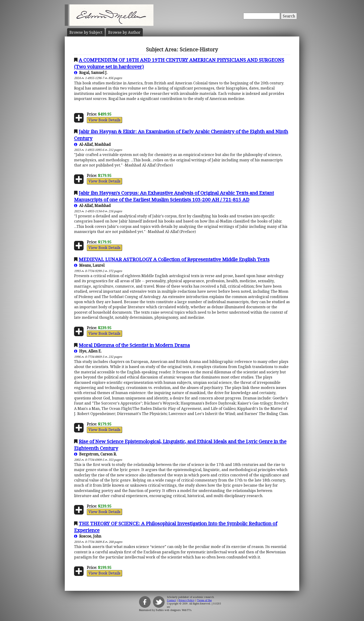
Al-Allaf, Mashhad (92, 144)
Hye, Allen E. (88, 351)
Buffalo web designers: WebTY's (174, 610)
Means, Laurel (89, 265)
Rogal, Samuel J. (91, 73)
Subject (86, 32)
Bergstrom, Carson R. (95, 454)
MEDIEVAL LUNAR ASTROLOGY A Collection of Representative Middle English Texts (174, 259)
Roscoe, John (88, 536)
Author (124, 32)
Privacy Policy (187, 600)
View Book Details (104, 120)
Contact (171, 600)
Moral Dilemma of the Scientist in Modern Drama (134, 345)
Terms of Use (204, 600)
